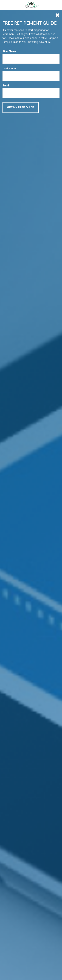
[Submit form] (21, 108)
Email (6, 86)
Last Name (9, 68)
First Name (9, 51)
